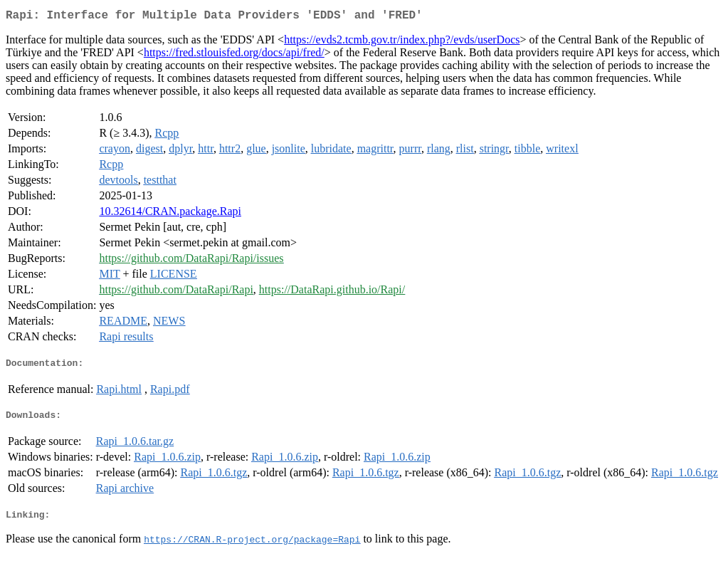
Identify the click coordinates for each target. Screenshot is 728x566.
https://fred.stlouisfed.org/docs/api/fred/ (234, 55)
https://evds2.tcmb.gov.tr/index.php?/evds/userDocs (402, 42)
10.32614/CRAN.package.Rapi (170, 214)
